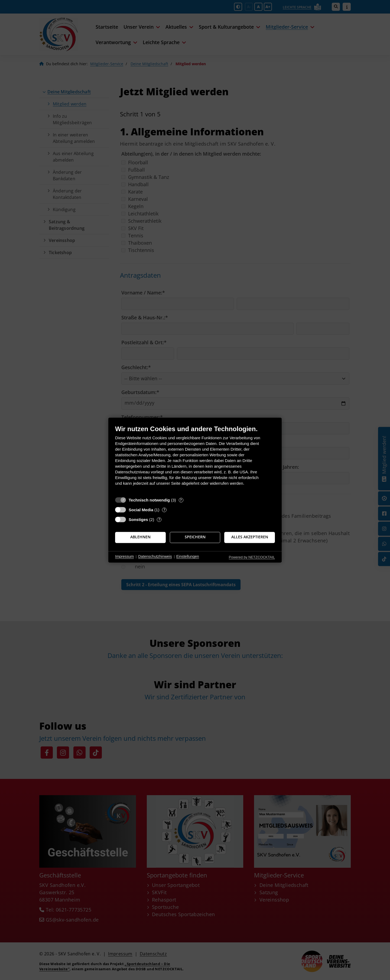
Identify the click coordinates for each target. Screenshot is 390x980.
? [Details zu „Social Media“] (164, 510)
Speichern (195, 537)
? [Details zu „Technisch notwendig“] (181, 500)
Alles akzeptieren (250, 537)
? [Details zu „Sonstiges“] (159, 520)
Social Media (141, 510)
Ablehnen (140, 537)
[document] (195, 459)
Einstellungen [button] (188, 557)
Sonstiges (138, 520)
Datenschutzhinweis (155, 557)
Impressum (124, 557)
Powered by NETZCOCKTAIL (252, 557)
